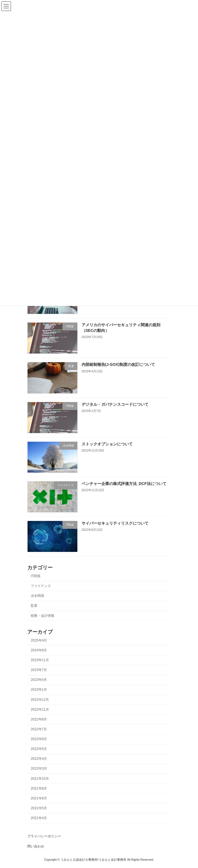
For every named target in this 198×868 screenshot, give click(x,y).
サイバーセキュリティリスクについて (115, 523)
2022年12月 (40, 699)
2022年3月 (39, 769)
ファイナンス (41, 586)
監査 (34, 606)
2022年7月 (39, 729)
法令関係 (37, 596)
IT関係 (36, 576)
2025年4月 (39, 640)
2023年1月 (39, 690)
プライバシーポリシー (44, 836)
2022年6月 (39, 739)
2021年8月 (39, 788)
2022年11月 (40, 710)
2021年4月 (39, 818)
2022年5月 (39, 749)
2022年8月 (39, 719)
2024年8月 (39, 650)
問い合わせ (36, 846)
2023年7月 (39, 670)
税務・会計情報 (42, 615)
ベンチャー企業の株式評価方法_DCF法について (124, 484)
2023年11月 (40, 660)
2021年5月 (39, 808)
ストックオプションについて (107, 444)
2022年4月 (39, 759)
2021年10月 (40, 778)
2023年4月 (39, 680)
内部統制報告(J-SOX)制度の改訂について (118, 364)
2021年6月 (39, 798)
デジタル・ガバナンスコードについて (115, 404)
